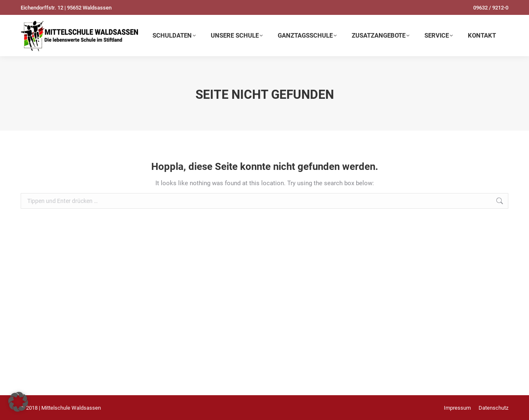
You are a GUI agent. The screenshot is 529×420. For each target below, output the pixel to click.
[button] (18, 402)
